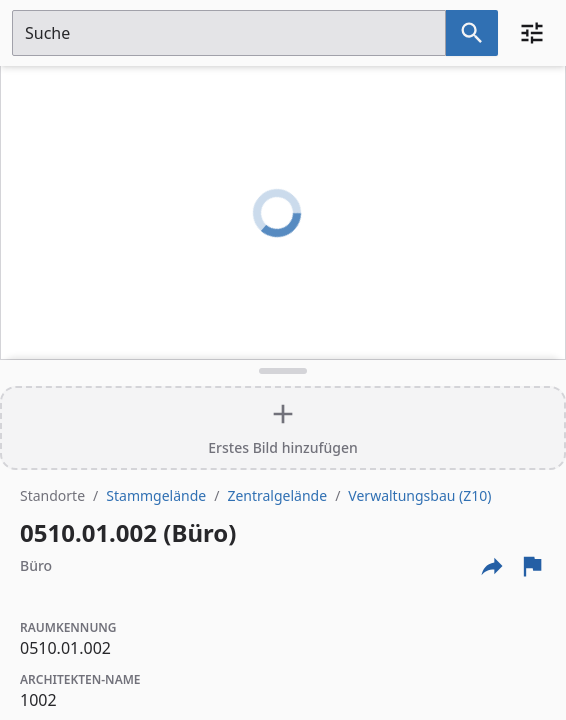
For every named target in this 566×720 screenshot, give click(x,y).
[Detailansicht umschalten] (283, 371)
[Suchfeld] (229, 33)
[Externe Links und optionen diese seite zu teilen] (492, 566)
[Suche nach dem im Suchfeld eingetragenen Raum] (472, 33)
